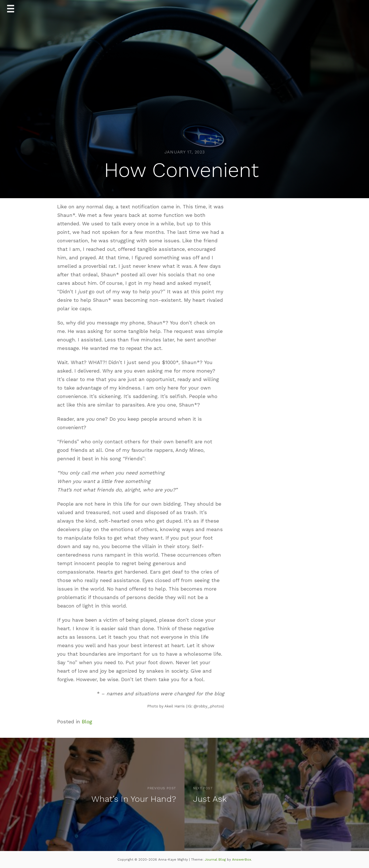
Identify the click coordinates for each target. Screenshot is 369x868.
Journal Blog (216, 860)
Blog (87, 722)
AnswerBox (242, 860)
